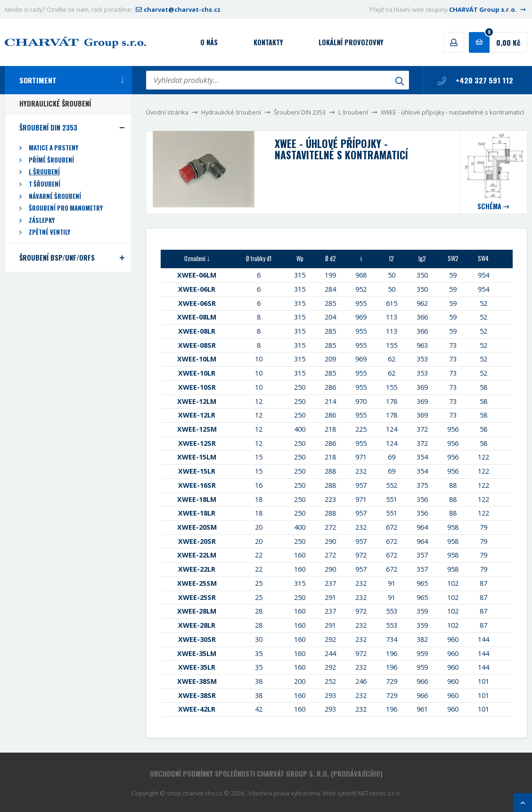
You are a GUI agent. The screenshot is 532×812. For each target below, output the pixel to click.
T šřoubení (45, 184)
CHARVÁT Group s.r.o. (488, 9)
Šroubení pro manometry (66, 208)
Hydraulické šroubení (231, 112)
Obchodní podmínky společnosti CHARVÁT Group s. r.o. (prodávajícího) (266, 774)
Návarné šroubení (55, 196)
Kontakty (268, 42)
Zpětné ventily (49, 232)
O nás (209, 42)
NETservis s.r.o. (380, 793)
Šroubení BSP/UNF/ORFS (57, 258)
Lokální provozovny (351, 42)
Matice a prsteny (53, 148)
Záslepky (42, 220)
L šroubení (353, 112)
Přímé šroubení (51, 160)
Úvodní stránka (167, 112)
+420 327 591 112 (475, 80)
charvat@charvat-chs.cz (177, 9)
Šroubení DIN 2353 (300, 112)
